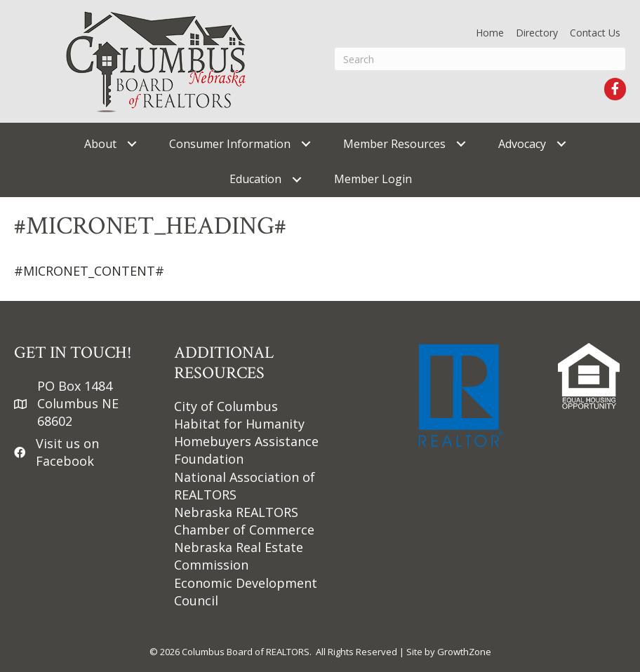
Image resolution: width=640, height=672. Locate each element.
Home (490, 33)
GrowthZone (464, 652)
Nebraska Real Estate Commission (239, 556)
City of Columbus (226, 406)
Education (255, 179)
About (100, 144)
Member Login (373, 179)
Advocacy (522, 144)
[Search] (480, 59)
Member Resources (394, 144)
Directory (537, 33)
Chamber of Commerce (244, 530)
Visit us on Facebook (67, 452)
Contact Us (595, 33)
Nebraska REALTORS (236, 512)
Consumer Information (230, 144)
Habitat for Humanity (239, 424)
